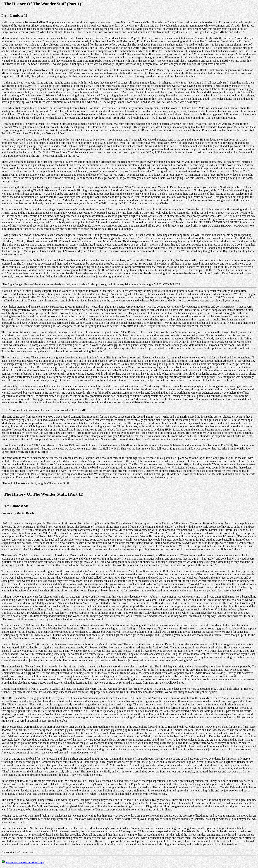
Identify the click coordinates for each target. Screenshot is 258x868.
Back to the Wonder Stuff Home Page (25, 863)
